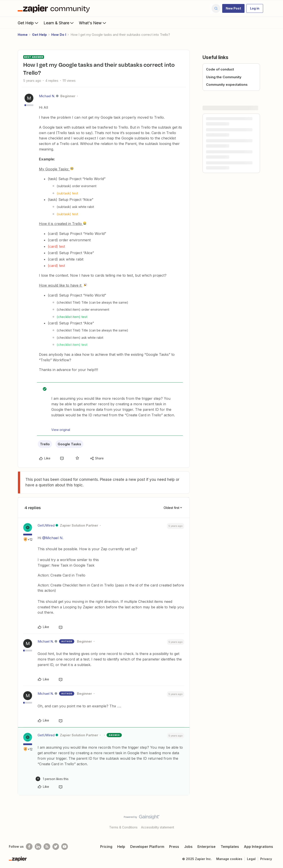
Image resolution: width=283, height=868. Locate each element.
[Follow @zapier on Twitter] (56, 847)
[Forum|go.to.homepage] (55, 8)
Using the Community (224, 77)
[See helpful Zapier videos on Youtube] (65, 847)
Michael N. (47, 96)
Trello (45, 444)
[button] (233, 8)
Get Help (28, 23)
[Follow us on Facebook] (29, 847)
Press (174, 847)
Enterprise (207, 847)
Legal (251, 859)
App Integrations (258, 847)
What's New (93, 23)
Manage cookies (229, 859)
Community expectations (227, 85)
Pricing (106, 847)
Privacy (266, 859)
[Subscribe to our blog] (47, 847)
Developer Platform (147, 847)
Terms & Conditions (123, 827)
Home (23, 35)
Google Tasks (69, 444)
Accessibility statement (158, 827)
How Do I (59, 35)
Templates (230, 847)
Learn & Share (59, 23)
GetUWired (46, 525)
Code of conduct (220, 69)
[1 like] (52, 779)
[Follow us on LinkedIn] (38, 847)
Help (121, 847)
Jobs (188, 847)
